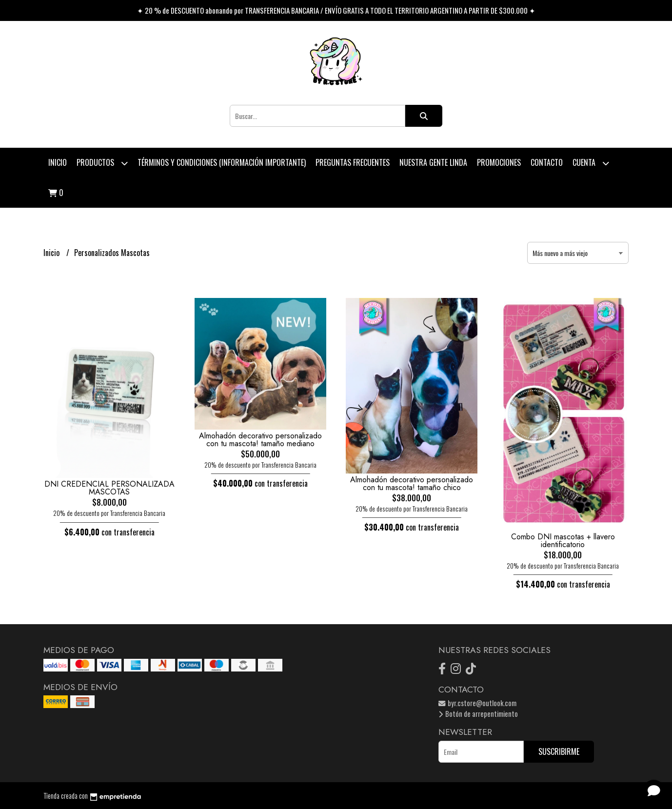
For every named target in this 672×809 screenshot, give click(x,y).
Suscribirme (559, 751)
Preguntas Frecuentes (353, 162)
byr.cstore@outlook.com (477, 703)
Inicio (58, 162)
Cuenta (591, 163)
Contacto (547, 162)
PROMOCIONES (499, 162)
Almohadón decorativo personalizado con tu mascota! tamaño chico (412, 483)
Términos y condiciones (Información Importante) (222, 162)
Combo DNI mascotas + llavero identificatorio (563, 541)
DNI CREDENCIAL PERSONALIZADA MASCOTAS (109, 488)
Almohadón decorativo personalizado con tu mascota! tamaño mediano (260, 440)
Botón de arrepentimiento (478, 714)
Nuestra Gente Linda (433, 162)
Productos (102, 163)
